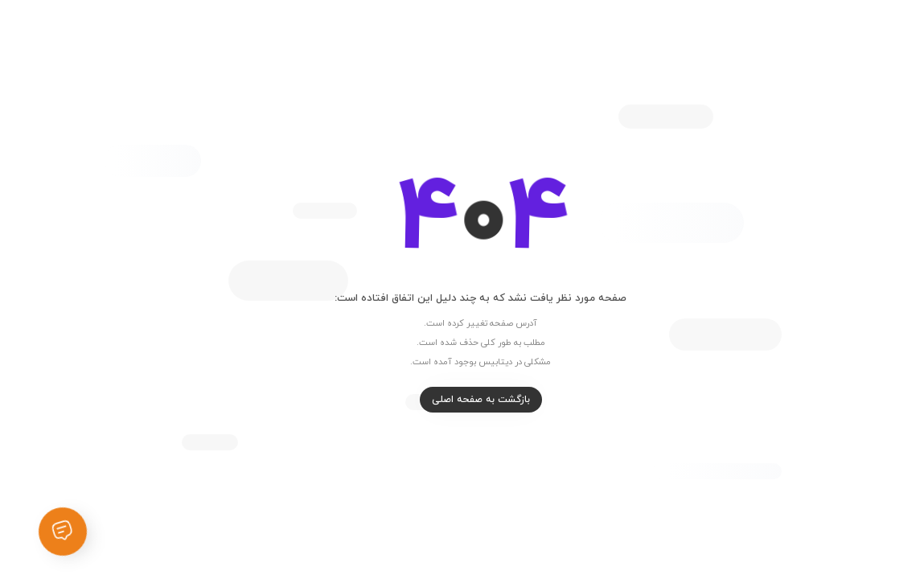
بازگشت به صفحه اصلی (462, 400)
